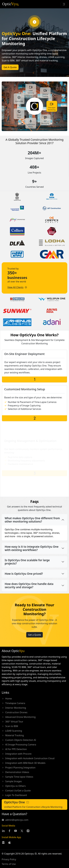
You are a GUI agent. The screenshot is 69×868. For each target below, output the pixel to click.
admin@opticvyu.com (15, 820)
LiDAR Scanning (12, 731)
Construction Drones (15, 712)
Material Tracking (13, 735)
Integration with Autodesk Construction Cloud (28, 758)
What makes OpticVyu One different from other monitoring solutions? (32, 520)
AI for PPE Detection (14, 749)
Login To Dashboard (14, 795)
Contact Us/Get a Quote (16, 791)
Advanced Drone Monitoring (19, 717)
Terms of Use (9, 864)
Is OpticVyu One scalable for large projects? (27, 562)
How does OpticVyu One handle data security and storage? (29, 585)
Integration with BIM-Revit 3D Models (24, 763)
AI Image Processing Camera (19, 745)
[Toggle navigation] (64, 4)
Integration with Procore (17, 754)
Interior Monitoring (14, 708)
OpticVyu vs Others (14, 786)
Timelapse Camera (13, 703)
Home (7, 699)
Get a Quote (35, 646)
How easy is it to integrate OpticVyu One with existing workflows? (32, 548)
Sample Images (12, 781)
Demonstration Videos (15, 772)
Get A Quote (10, 67)
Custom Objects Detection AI (19, 740)
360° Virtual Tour (12, 722)
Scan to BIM (10, 726)
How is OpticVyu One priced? (24, 574)
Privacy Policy (9, 859)
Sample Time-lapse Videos (17, 777)
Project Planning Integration (19, 768)
